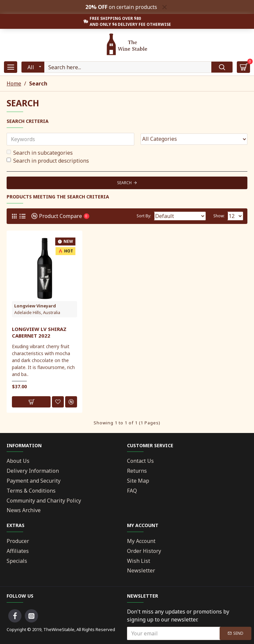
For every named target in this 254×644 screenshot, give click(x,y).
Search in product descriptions (48, 161)
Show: (219, 216)
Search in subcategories (40, 153)
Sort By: (144, 216)
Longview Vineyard (35, 306)
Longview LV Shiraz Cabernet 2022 (39, 332)
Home (14, 83)
